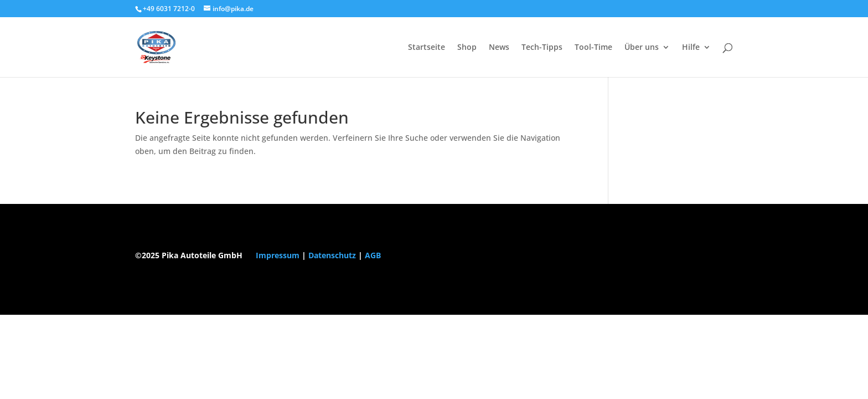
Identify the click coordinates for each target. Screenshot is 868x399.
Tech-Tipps (542, 48)
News (499, 48)
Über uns (642, 48)
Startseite (427, 48)
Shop (467, 48)
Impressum (278, 255)
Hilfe (691, 48)
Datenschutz (332, 255)
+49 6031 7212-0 (169, 9)
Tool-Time (593, 48)
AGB (373, 255)
